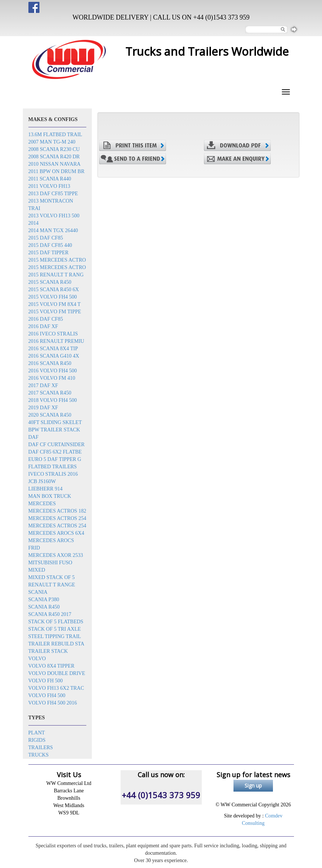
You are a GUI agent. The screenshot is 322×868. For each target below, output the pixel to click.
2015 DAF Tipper (49, 253)
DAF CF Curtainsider (57, 445)
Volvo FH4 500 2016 (53, 703)
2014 (34, 223)
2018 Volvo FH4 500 (53, 400)
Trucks (39, 755)
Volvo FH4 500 (47, 695)
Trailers (41, 748)
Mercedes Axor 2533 (56, 555)
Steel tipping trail (55, 636)
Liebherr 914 (46, 489)
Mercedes (42, 504)
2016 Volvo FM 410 (52, 378)
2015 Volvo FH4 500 (53, 297)
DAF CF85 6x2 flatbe (55, 452)
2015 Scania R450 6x (54, 290)
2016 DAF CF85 (46, 319)
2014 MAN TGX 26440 (53, 230)
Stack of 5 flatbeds (56, 622)
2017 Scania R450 (50, 393)
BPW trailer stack (54, 430)
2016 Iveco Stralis (53, 334)
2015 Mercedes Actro (57, 260)
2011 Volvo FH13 (49, 186)
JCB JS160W (42, 481)
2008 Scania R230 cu (54, 149)
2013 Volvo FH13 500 (54, 216)
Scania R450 (44, 607)
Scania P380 (44, 600)
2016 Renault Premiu (56, 341)
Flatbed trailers (53, 467)
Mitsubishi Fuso (50, 563)
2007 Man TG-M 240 (52, 142)
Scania (38, 592)
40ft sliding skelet (55, 422)
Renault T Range (52, 585)
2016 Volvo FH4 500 (53, 371)
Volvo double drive (57, 673)
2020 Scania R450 (50, 415)
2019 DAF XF (43, 408)
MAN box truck (50, 496)
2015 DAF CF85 (46, 238)
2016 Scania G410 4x (54, 356)
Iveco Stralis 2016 (53, 474)
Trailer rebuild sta (56, 644)
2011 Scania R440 (50, 179)
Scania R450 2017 (50, 614)
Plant (37, 733)
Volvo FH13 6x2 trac (56, 688)
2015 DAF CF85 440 (50, 245)
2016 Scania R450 (50, 363)
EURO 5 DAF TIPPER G (55, 459)
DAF (34, 437)
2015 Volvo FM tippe (55, 312)
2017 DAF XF (43, 385)
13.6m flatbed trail (55, 135)
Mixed (37, 570)
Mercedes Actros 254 (57, 518)
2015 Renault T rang (56, 275)
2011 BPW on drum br (56, 171)
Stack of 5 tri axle (55, 629)
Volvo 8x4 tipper (51, 666)
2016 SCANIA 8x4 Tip (53, 349)
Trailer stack (48, 651)
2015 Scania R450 (50, 282)
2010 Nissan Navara (55, 164)
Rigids (37, 740)
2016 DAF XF (43, 326)
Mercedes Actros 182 (57, 511)
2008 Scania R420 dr (54, 157)
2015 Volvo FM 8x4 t (55, 304)
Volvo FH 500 (46, 681)
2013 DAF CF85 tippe (53, 194)
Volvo (37, 659)
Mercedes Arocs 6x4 (56, 533)
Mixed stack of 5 (52, 577)
